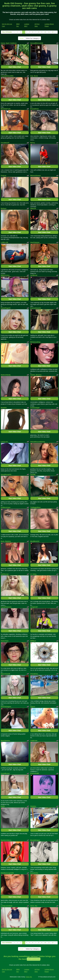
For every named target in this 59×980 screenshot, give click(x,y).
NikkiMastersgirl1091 (7, 873)
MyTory (33, 143)
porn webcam (34, 959)
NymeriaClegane (6, 707)
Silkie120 (33, 209)
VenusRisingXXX (6, 475)
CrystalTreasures (6, 607)
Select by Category (33, 38)
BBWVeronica (5, 275)
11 (49, 32)
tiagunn (33, 707)
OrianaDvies (34, 674)
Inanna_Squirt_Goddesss (9, 43)
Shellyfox (33, 806)
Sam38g (33, 475)
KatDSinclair (5, 574)
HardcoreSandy (6, 375)
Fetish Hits (29, 977)
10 (45, 32)
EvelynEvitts (34, 873)
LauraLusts (4, 442)
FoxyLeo (4, 176)
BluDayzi (4, 209)
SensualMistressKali (37, 43)
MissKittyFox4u (6, 109)
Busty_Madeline (6, 541)
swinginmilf (34, 607)
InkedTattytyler (35, 242)
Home (21, 38)
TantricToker (5, 641)
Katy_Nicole (34, 76)
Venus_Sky (34, 906)
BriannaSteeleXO (36, 308)
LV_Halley (33, 574)
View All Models (7, 32)
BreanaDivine (35, 109)
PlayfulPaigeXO (6, 308)
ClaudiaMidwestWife (7, 76)
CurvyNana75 (5, 143)
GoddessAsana (6, 507)
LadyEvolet (34, 741)
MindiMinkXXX (35, 541)
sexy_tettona (5, 342)
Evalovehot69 (35, 773)
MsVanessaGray (35, 342)
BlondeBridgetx (35, 840)
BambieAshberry (6, 840)
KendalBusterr (5, 773)
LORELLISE (5, 242)
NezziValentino (5, 741)
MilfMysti (33, 641)
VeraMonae (34, 275)
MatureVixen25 (6, 674)
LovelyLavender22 (7, 906)
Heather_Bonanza (36, 375)
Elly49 (3, 806)
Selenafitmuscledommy (38, 442)
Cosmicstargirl (35, 408)
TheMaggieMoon (36, 507)
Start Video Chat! (15, 67)
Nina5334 (4, 408)
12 (53, 32)
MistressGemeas (36, 176)
